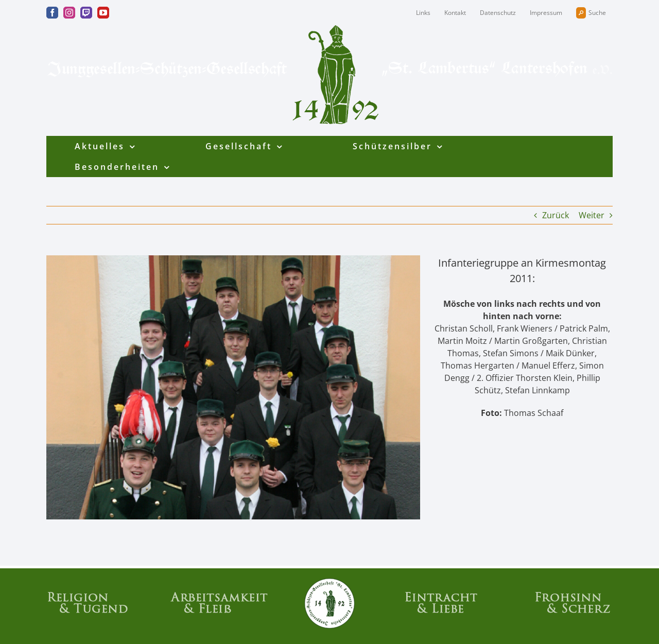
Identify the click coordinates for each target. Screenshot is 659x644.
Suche (591, 13)
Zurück (556, 215)
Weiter (592, 215)
